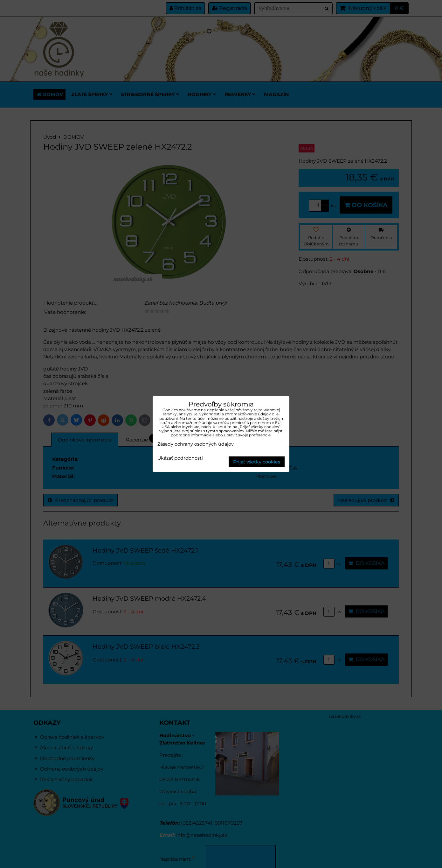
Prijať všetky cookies (257, 462)
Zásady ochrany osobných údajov (196, 444)
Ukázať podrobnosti (180, 458)
